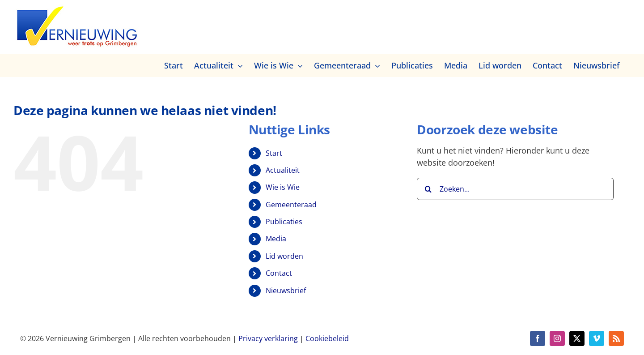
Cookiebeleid (327, 338)
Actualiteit (283, 170)
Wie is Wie (283, 187)
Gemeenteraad (291, 205)
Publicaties (284, 222)
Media (276, 239)
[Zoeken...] (515, 189)
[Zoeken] (428, 189)
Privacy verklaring (268, 338)
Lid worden (284, 256)
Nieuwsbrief (286, 291)
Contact (279, 273)
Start (274, 153)
